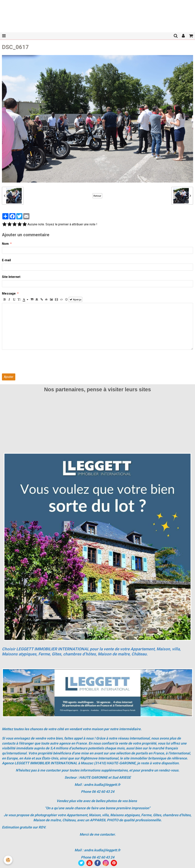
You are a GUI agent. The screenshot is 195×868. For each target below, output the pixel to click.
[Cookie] (8, 860)
